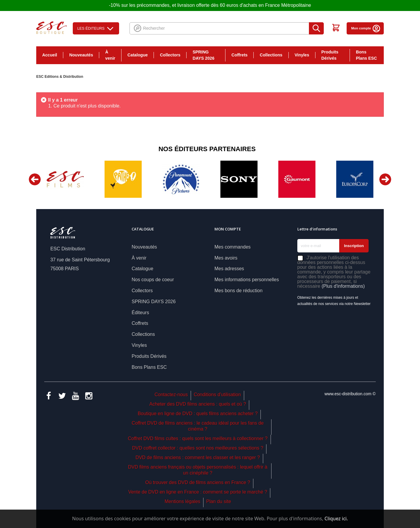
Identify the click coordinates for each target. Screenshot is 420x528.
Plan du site (219, 501)
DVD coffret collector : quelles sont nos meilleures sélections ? (198, 448)
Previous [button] (35, 179)
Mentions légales (182, 501)
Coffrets (239, 55)
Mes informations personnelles (247, 280)
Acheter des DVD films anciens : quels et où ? (198, 404)
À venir (110, 55)
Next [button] (385, 179)
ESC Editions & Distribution (60, 77)
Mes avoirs (226, 258)
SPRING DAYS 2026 (203, 55)
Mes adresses (229, 269)
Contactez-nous (171, 395)
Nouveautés (81, 55)
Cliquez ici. (336, 518)
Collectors (170, 55)
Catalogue (138, 55)
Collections (271, 55)
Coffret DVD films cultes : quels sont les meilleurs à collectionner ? (198, 438)
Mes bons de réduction (239, 291)
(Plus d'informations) (343, 286)
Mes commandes (233, 247)
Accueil (50, 55)
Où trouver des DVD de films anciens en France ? (198, 482)
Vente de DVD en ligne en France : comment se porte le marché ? (198, 492)
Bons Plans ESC (366, 55)
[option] (65, 179)
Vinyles (302, 55)
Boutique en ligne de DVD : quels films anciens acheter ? (198, 414)
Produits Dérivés (330, 55)
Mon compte (366, 28)
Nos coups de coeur (153, 280)
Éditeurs (140, 313)
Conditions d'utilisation (217, 395)
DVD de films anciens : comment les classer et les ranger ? (198, 457)
